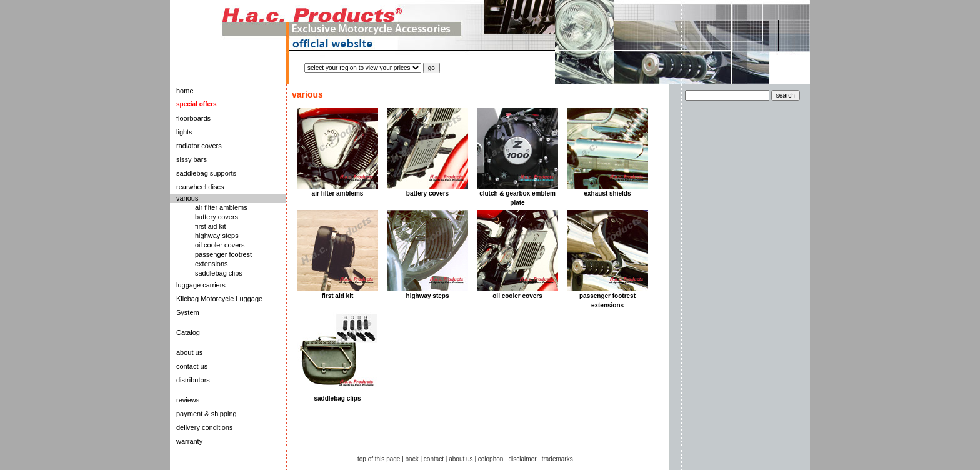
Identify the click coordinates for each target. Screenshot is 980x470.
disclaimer (523, 459)
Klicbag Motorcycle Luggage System (219, 306)
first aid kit (211, 226)
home (185, 91)
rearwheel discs (200, 187)
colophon (491, 459)
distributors (193, 380)
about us (189, 352)
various (187, 198)
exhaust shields (607, 193)
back (412, 459)
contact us (192, 366)
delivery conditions (205, 427)
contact (434, 459)
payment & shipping (207, 414)
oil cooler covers (220, 245)
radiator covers (199, 146)
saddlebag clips (219, 273)
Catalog (188, 332)
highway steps (217, 236)
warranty (189, 441)
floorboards (193, 118)
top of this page (379, 459)
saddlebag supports (206, 173)
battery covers (217, 217)
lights (184, 132)
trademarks (557, 459)
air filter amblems (221, 207)
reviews (188, 400)
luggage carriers (201, 285)
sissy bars (192, 159)
